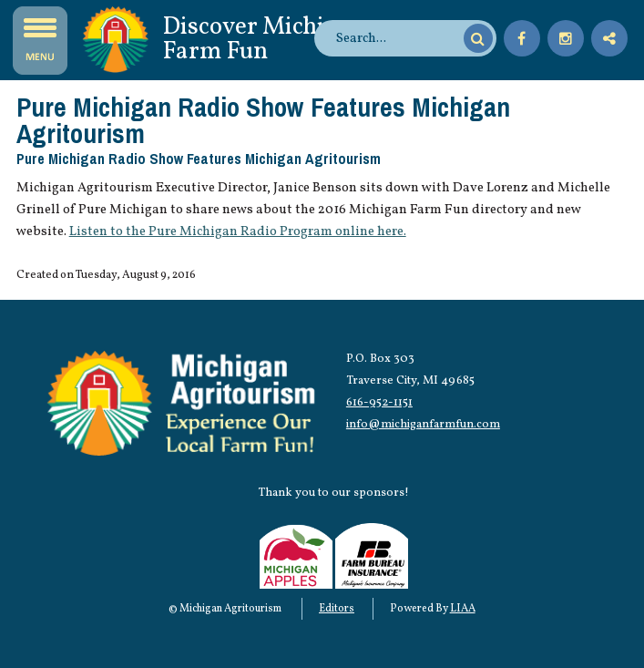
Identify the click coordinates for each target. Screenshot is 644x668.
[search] (397, 38)
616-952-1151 (379, 402)
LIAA (463, 609)
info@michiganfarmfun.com (423, 424)
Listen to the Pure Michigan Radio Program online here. (238, 231)
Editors (337, 609)
